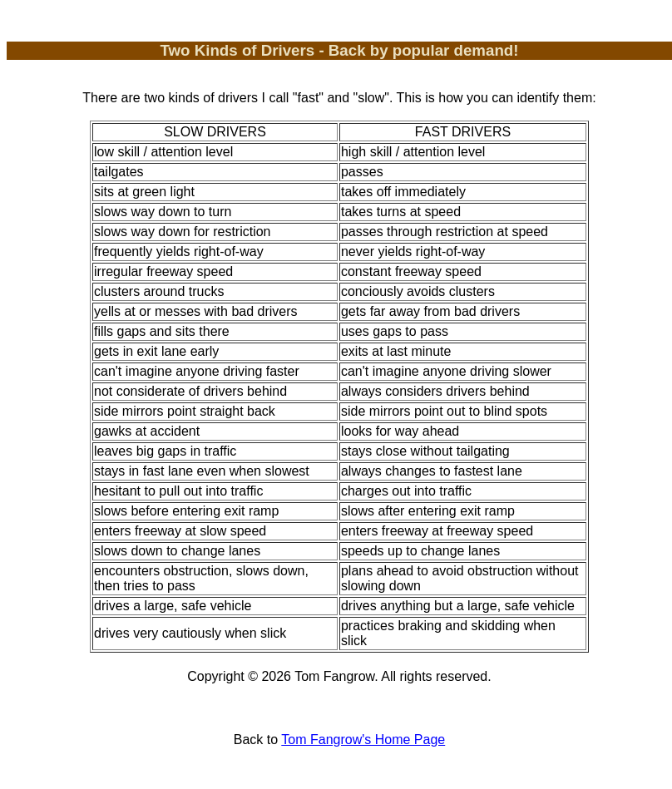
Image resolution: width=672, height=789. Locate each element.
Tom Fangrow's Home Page (363, 740)
